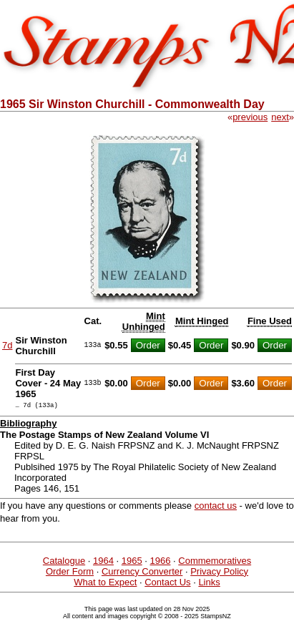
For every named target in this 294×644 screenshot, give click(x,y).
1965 (132, 563)
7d (7, 345)
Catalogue (64, 563)
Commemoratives (215, 563)
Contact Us (167, 584)
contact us (216, 508)
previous (250, 117)
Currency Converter (142, 574)
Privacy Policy (219, 574)
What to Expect (105, 584)
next (280, 117)
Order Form (70, 574)
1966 (161, 563)
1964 (103, 563)
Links (209, 584)
